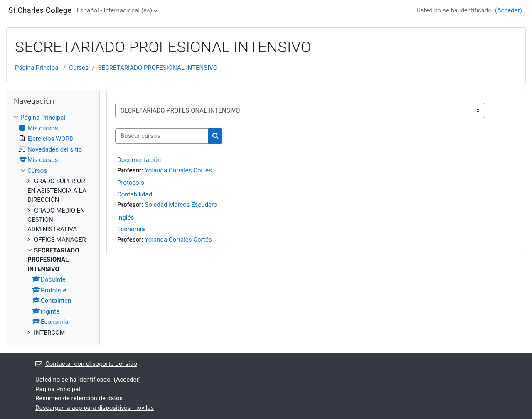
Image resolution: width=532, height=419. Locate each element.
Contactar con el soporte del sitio (86, 364)
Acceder (509, 10)
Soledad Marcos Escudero (181, 205)
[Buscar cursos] (162, 136)
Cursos (79, 68)
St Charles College (40, 10)
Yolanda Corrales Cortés (178, 170)
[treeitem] (53, 225)
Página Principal (37, 68)
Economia (131, 229)
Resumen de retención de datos (79, 398)
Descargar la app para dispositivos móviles (95, 408)
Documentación (139, 160)
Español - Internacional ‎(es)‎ (114, 10)
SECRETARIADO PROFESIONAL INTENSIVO (158, 68)
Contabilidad (135, 194)
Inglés (126, 218)
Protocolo (131, 183)
